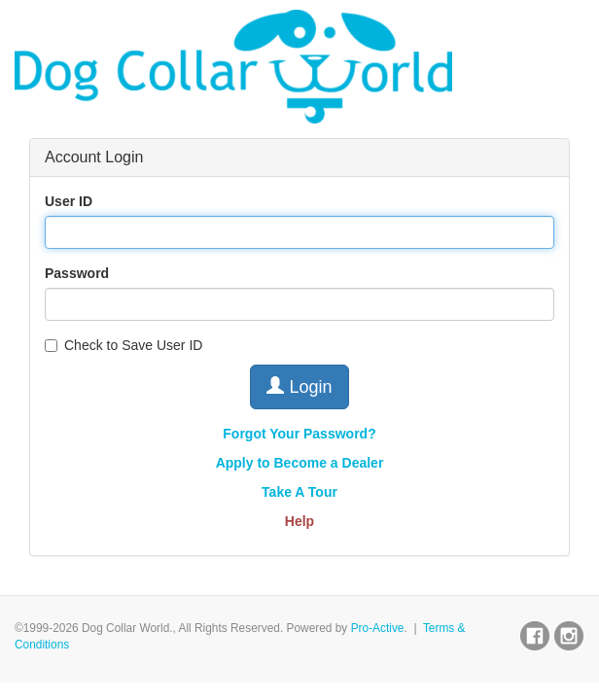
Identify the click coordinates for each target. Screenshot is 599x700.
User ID (69, 201)
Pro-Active (378, 628)
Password (77, 273)
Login (299, 386)
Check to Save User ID (123, 345)
